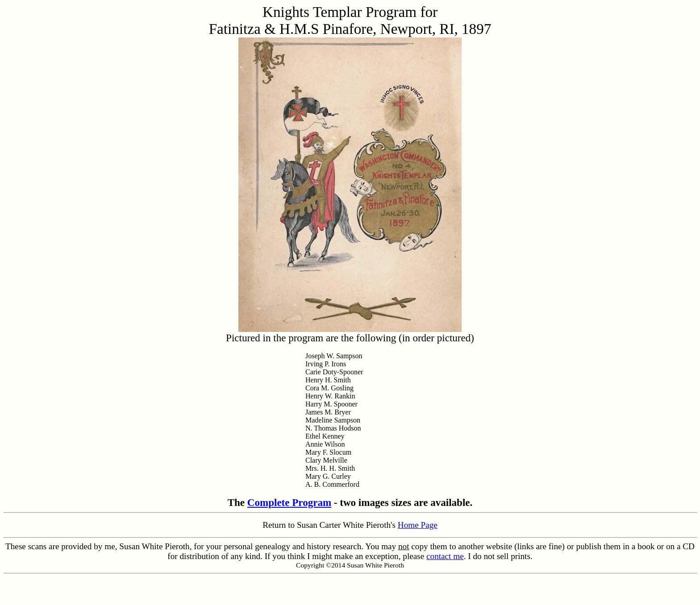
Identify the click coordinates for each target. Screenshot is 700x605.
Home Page (418, 525)
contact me (445, 556)
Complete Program (289, 502)
